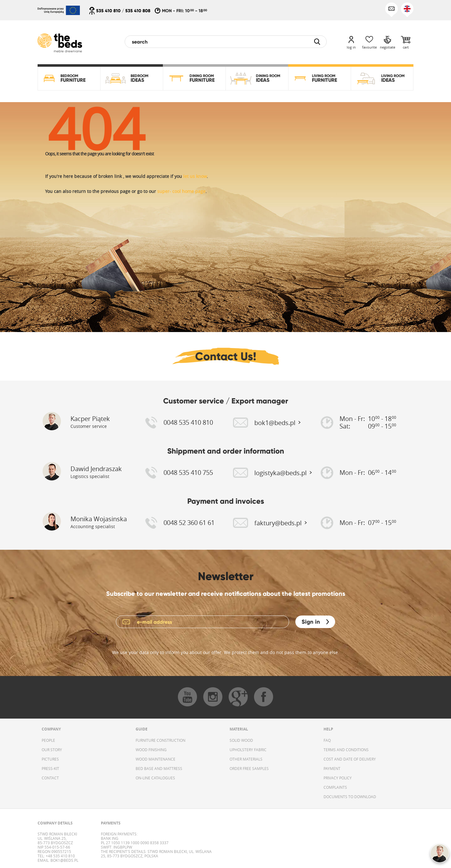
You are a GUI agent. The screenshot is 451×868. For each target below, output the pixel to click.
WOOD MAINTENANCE (156, 759)
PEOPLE (48, 740)
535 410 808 (138, 11)
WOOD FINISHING (151, 750)
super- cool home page (181, 191)
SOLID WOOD (241, 740)
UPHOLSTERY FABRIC (248, 750)
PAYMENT (332, 768)
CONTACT (50, 778)
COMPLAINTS (335, 787)
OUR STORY (52, 750)
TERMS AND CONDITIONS (346, 750)
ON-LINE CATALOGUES (155, 778)
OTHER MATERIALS (246, 759)
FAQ (327, 740)
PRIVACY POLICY (338, 778)
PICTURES (50, 759)
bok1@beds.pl (64, 860)
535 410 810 (108, 11)
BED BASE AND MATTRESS (159, 768)
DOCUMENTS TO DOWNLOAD (350, 797)
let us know (195, 176)
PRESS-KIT (50, 768)
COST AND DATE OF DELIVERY (350, 759)
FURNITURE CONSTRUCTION (161, 740)
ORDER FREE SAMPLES (249, 768)
